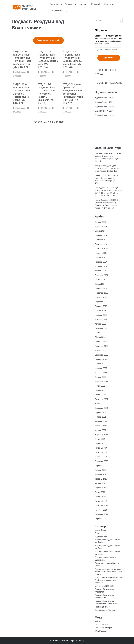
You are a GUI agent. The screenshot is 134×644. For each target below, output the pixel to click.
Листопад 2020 (101, 452)
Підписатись (109, 58)
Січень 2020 (100, 497)
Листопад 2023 (101, 293)
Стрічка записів (102, 625)
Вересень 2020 (101, 461)
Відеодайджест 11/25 (104, 115)
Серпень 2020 (101, 466)
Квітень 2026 (101, 222)
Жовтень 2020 (101, 457)
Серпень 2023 (101, 306)
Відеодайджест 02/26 (104, 102)
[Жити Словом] (24, 7)
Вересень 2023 (101, 302)
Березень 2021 (101, 435)
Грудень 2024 (101, 244)
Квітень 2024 (101, 271)
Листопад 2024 (101, 249)
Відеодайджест (102, 536)
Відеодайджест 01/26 (104, 106)
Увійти (98, 621)
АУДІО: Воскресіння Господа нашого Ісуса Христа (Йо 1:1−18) (108, 168)
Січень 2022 (100, 390)
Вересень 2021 (101, 408)
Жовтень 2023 (101, 297)
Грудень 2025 (101, 235)
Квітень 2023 (101, 324)
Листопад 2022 (101, 346)
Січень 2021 (100, 443)
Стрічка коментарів (103, 628)
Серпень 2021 (101, 412)
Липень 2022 (100, 364)
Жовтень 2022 (101, 350)
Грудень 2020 (101, 448)
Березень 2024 (101, 275)
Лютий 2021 (100, 439)
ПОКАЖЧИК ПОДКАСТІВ (109, 83)
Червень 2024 (101, 262)
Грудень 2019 (101, 501)
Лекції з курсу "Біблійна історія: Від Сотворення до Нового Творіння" (109, 580)
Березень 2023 (101, 328)
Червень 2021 (101, 421)
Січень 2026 (100, 231)
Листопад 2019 (101, 505)
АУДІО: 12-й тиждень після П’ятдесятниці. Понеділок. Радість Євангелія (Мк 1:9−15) (46, 94)
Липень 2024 (100, 257)
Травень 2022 (101, 373)
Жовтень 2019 (101, 510)
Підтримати (56, 11)
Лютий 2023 (100, 333)
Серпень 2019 (101, 519)
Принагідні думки (102, 607)
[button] (48, 40)
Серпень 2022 (101, 359)
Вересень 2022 (101, 355)
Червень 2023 (101, 315)
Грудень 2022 (101, 342)
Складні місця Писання (105, 610)
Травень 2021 (101, 426)
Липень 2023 (100, 311)
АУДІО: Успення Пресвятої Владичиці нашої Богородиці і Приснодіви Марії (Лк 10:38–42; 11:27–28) (73, 94)
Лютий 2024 (100, 280)
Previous (37, 122)
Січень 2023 (100, 337)
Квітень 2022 (101, 377)
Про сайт (96, 4)
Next (62, 122)
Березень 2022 (101, 381)
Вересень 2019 (101, 514)
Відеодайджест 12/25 (104, 111)
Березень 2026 (101, 226)
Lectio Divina (100, 530)
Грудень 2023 (101, 288)
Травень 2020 (101, 479)
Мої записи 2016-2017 (105, 586)
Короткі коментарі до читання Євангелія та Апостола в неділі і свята (109, 572)
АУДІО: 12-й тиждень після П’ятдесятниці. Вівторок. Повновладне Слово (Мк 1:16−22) (22, 94)
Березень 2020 (101, 488)
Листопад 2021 (101, 399)
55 (57, 122)
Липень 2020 (100, 470)
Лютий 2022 (100, 386)
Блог (97, 533)
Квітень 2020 (101, 483)
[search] (66, 11)
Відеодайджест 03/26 (104, 98)
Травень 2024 (101, 266)
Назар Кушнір (101, 166)
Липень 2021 (100, 417)
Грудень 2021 (101, 395)
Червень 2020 (101, 474)
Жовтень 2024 (101, 253)
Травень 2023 (101, 319)
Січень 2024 (100, 284)
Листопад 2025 (101, 240)
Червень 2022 (101, 368)
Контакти (109, 4)
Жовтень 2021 (101, 404)
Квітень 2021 (101, 430)
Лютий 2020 (100, 492)
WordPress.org (101, 631)
